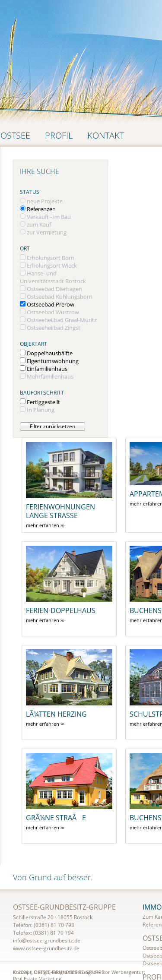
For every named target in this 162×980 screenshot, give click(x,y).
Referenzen (41, 209)
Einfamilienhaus (47, 369)
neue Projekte (45, 201)
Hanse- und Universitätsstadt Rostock (53, 277)
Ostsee (15, 135)
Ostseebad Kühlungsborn (60, 297)
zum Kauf (39, 224)
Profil (59, 135)
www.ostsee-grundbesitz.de (46, 948)
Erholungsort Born (51, 258)
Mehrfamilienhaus (50, 376)
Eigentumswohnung (53, 361)
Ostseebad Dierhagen (54, 289)
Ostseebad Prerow (51, 304)
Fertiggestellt (43, 402)
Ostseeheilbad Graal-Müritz (62, 320)
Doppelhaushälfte (50, 353)
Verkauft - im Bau (49, 217)
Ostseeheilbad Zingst (54, 328)
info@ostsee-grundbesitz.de (47, 940)
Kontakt (106, 135)
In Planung (41, 410)
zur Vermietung (47, 232)
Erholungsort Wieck (52, 266)
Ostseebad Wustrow (53, 312)
